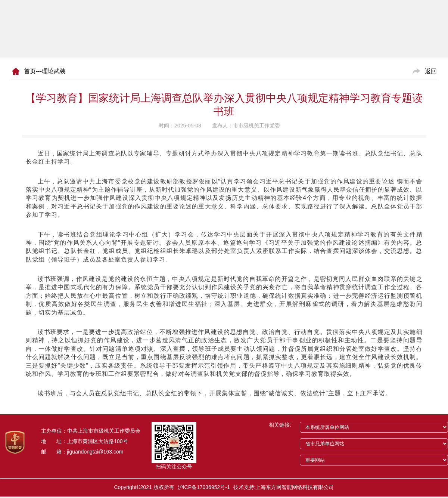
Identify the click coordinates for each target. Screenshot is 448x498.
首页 (30, 71)
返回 (431, 71)
